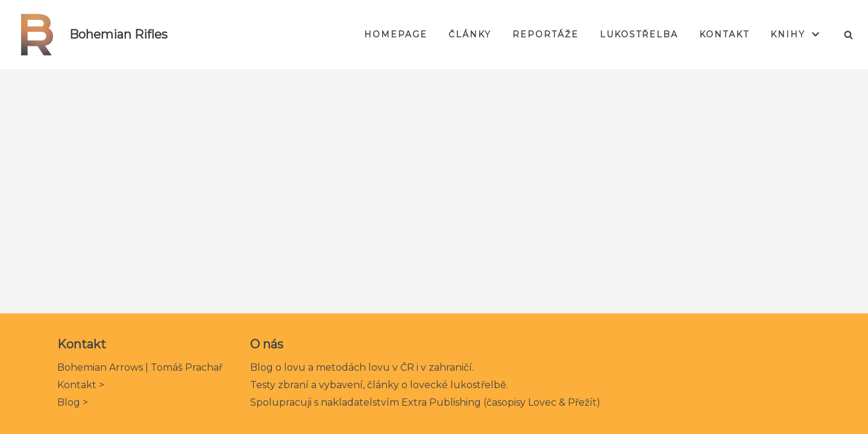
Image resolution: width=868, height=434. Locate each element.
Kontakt (724, 34)
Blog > (73, 402)
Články (470, 34)
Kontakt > (81, 385)
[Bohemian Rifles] (88, 35)
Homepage (396, 34)
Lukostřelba (639, 34)
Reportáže (546, 34)
